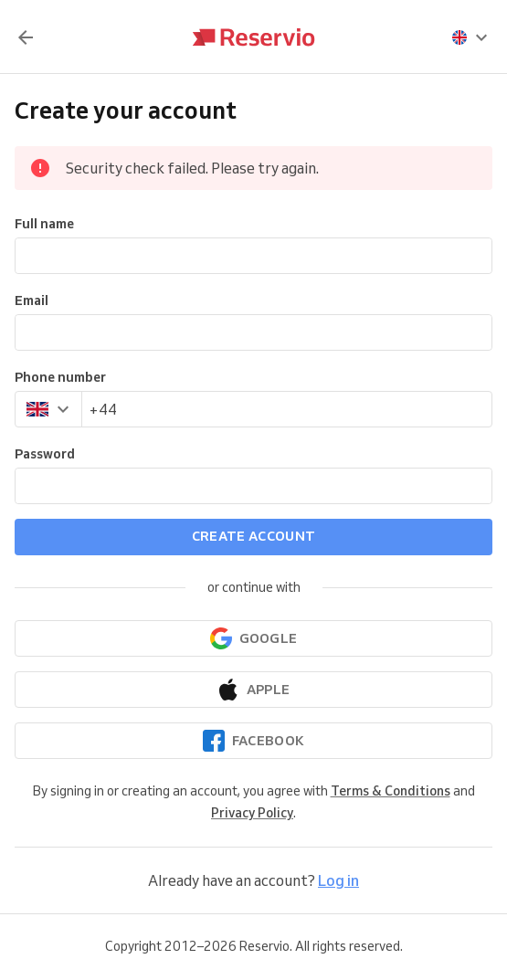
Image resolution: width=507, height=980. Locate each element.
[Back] (26, 37)
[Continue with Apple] (253, 690)
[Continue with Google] (253, 638)
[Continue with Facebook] (253, 741)
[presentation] (470, 37)
